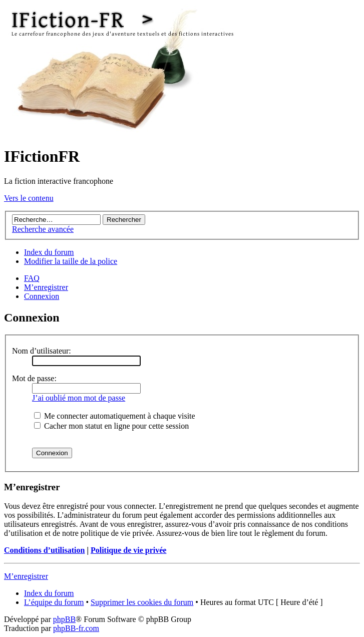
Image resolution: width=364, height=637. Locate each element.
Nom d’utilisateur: (42, 351)
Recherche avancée (43, 229)
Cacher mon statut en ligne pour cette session (111, 426)
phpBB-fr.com (76, 628)
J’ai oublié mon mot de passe (79, 398)
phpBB (64, 619)
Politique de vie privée (129, 550)
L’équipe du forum (54, 602)
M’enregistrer (46, 287)
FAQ (32, 278)
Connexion (42, 296)
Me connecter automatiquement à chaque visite (115, 416)
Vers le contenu (29, 198)
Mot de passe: (34, 378)
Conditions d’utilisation (44, 550)
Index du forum (49, 252)
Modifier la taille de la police (71, 261)
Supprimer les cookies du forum (142, 602)
